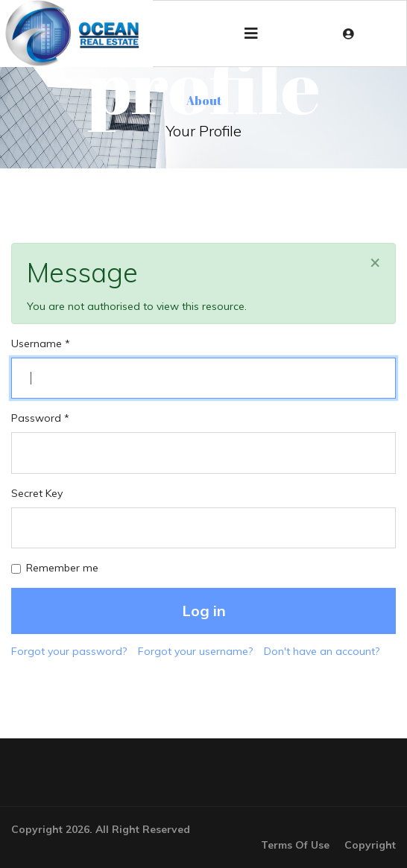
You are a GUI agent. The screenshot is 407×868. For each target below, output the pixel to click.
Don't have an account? (322, 651)
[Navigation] (251, 34)
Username (41, 343)
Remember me (62, 568)
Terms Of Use (295, 845)
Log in (204, 611)
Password (40, 418)
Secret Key (37, 493)
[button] (352, 34)
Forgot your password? (69, 651)
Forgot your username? (195, 651)
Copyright (370, 845)
